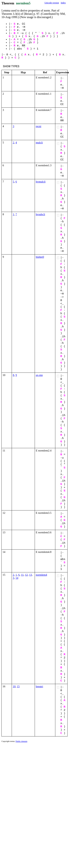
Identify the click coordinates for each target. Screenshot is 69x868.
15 (18, 686)
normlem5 (23, 3)
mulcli (39, 143)
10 (14, 686)
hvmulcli (41, 182)
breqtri (39, 686)
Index (63, 3)
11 (22, 575)
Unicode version (52, 3)
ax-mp (39, 375)
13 (30, 575)
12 (26, 575)
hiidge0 (40, 257)
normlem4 (41, 575)
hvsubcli (40, 214)
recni (39, 126)
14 (17, 578)
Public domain (22, 741)
